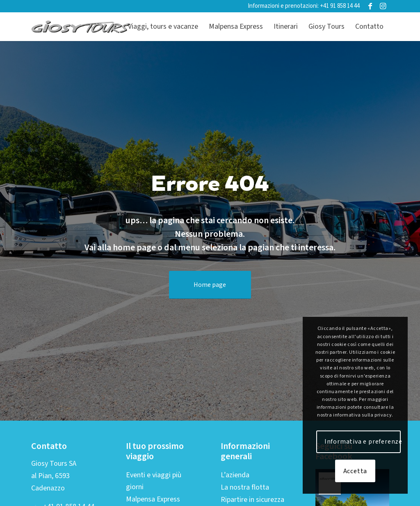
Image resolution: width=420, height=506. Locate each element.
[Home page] (210, 285)
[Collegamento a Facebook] (370, 6)
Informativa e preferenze (363, 442)
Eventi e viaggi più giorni (154, 481)
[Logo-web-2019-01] (81, 27)
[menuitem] (163, 27)
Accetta (355, 471)
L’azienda (235, 475)
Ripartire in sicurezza (252, 500)
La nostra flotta (245, 487)
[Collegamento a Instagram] (383, 6)
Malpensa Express (153, 499)
